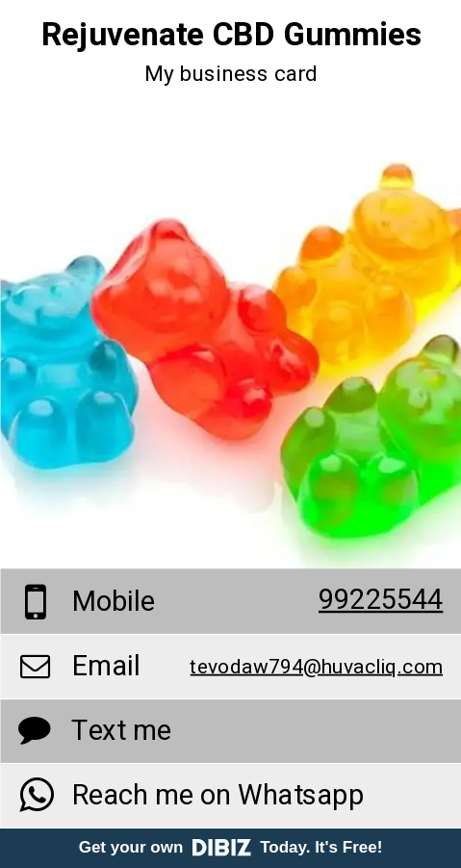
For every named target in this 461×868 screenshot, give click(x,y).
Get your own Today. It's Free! (231, 847)
